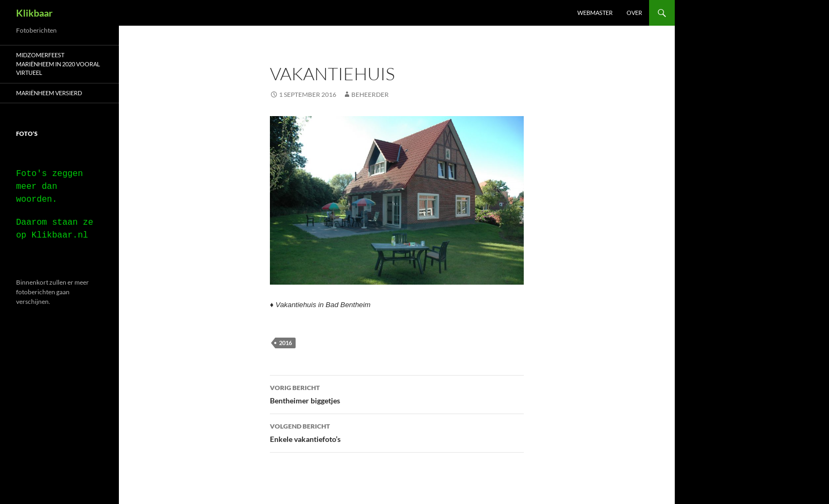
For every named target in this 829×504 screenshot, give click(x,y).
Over (634, 13)
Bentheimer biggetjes (397, 393)
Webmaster (595, 13)
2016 (285, 343)
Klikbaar (34, 13)
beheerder (370, 94)
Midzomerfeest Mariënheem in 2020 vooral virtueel (58, 64)
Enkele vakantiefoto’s (397, 432)
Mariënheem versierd (49, 93)
